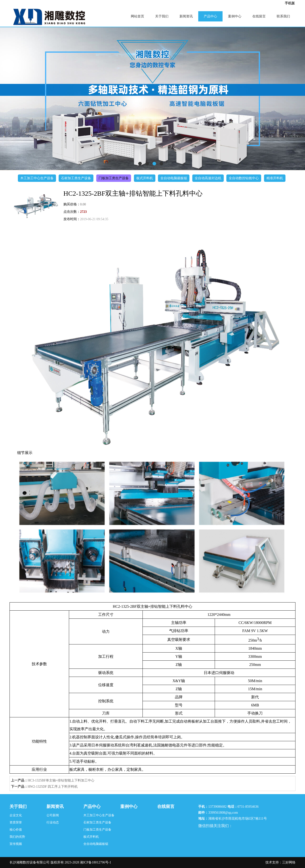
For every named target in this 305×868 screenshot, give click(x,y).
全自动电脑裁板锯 (174, 178)
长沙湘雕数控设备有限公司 (30, 862)
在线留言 (259, 16)
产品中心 (210, 16)
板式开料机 (145, 178)
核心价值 (16, 830)
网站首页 (137, 16)
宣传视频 (16, 844)
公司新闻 (53, 815)
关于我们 (162, 16)
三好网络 (289, 862)
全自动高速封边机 (208, 178)
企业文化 (16, 815)
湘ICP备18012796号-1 (95, 862)
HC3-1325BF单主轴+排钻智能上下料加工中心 (61, 780)
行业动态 (53, 822)
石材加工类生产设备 (76, 178)
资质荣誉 (16, 822)
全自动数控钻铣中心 (244, 178)
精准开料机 (275, 178)
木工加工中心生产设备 (37, 178)
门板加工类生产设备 (114, 178)
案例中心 (235, 16)
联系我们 (283, 16)
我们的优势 (17, 837)
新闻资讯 (186, 16)
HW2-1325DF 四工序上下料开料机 (53, 787)
